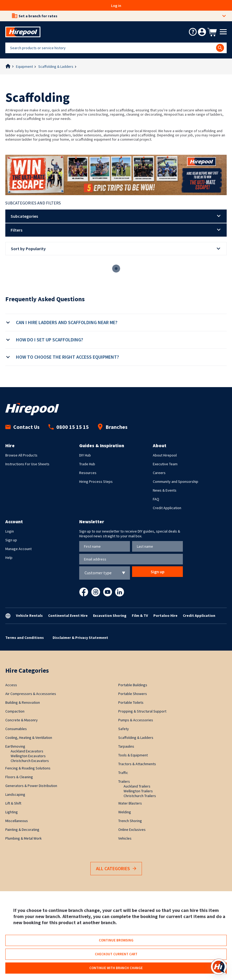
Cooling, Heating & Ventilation (29, 738)
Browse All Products (21, 455)
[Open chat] (219, 967)
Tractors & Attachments (137, 764)
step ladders (61, 135)
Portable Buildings (133, 685)
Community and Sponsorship (176, 481)
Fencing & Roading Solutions (28, 768)
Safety (124, 729)
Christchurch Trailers (140, 796)
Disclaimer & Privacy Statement (80, 638)
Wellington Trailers (138, 791)
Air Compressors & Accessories (31, 694)
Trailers (124, 781)
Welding (125, 812)
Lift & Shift (13, 803)
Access (11, 685)
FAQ (156, 499)
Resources (88, 473)
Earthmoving (15, 746)
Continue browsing (116, 940)
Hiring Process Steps (96, 481)
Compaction (15, 711)
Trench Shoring (130, 821)
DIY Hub (85, 455)
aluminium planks (117, 135)
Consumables (16, 729)
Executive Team (165, 464)
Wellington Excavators (28, 756)
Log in (116, 6)
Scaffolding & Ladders (56, 66)
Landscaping (15, 794)
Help (9, 558)
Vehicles (125, 838)
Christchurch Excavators (30, 761)
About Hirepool (165, 455)
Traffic (123, 773)
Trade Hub (87, 464)
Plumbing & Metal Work (24, 838)
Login (10, 531)
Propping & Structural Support (142, 711)
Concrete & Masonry (22, 720)
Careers (159, 473)
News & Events (165, 490)
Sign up (11, 540)
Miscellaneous (17, 821)
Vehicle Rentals (29, 615)
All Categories (116, 869)
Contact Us (22, 427)
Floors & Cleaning (19, 777)
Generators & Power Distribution (31, 786)
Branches (113, 427)
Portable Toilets (131, 702)
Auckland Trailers (137, 786)
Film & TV (140, 615)
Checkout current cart (116, 954)
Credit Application (167, 508)
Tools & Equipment (133, 755)
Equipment (24, 66)
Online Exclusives (132, 830)
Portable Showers (133, 694)
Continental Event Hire (68, 615)
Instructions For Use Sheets (27, 464)
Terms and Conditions (25, 638)
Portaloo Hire (165, 615)
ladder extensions (87, 135)
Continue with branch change (116, 968)
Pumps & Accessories (136, 720)
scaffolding (147, 135)
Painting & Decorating (22, 830)
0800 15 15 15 (69, 427)
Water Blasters (130, 803)
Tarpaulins (126, 746)
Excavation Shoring (110, 615)
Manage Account (18, 549)
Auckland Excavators (27, 751)
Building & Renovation (23, 702)
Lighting (12, 812)
